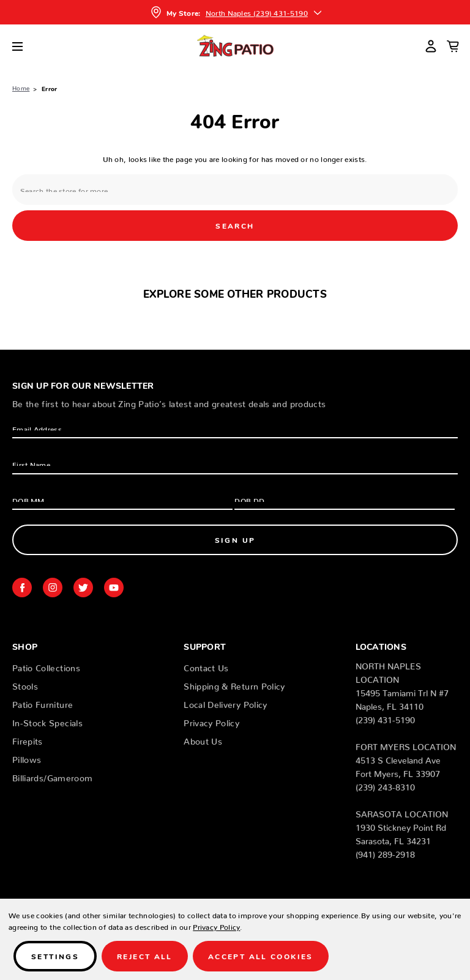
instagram (53, 588)
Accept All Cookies (261, 956)
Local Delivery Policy (225, 702)
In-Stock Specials (47, 721)
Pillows (27, 757)
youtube (114, 588)
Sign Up (235, 540)
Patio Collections (46, 666)
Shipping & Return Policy (234, 684)
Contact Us (206, 666)
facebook (22, 588)
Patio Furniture (43, 702)
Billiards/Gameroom (52, 776)
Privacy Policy (211, 721)
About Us (203, 739)
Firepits (28, 739)
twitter (83, 588)
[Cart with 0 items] (453, 46)
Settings (55, 956)
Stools (25, 684)
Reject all (145, 956)
